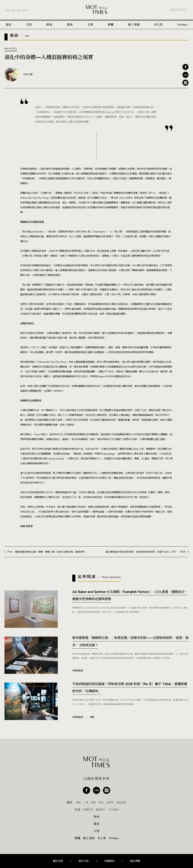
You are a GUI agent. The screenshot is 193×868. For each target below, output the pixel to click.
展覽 (92, 717)
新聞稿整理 (78, 671)
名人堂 (158, 25)
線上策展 (134, 25)
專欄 (110, 25)
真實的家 (88, 810)
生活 (29, 25)
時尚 (101, 802)
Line (185, 75)
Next (146, 552)
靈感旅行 (101, 810)
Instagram (185, 83)
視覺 (78, 802)
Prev (47, 552)
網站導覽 (135, 861)
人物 (90, 25)
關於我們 (58, 861)
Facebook (185, 67)
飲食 (49, 25)
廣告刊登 (84, 861)
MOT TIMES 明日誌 (96, 10)
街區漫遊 (121, 802)
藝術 (70, 25)
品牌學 (110, 802)
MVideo (182, 25)
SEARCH (175, 10)
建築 (93, 802)
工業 (86, 802)
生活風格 (114, 810)
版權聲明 (109, 861)
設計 (9, 25)
